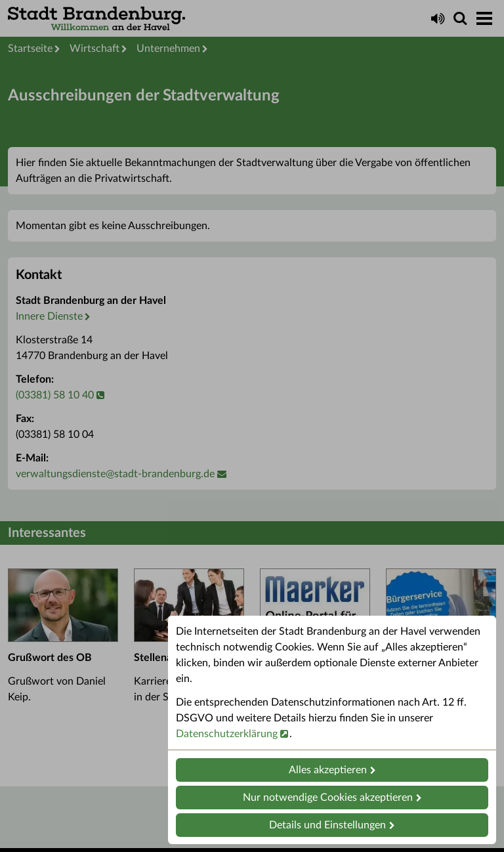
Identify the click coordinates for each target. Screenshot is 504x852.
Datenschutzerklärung (227, 734)
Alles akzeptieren (328, 770)
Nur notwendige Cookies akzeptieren (328, 798)
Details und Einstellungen (327, 825)
